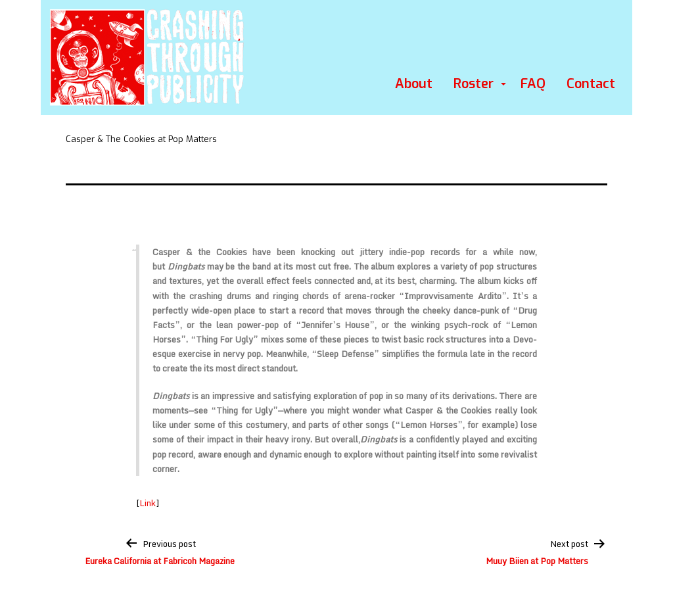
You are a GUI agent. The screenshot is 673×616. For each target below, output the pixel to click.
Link (148, 503)
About (414, 84)
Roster (474, 84)
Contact (591, 84)
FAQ (533, 84)
